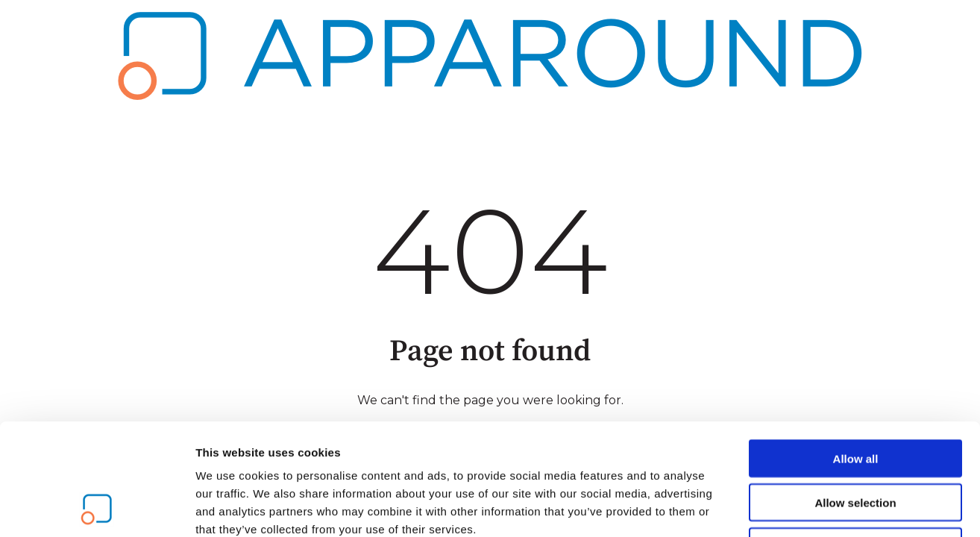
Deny (856, 442)
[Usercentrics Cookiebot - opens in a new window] (97, 508)
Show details (783, 508)
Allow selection (855, 398)
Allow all (856, 354)
